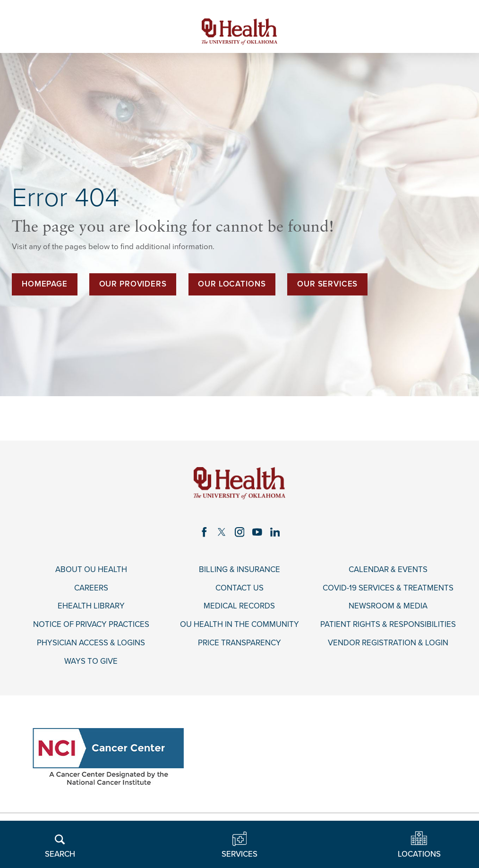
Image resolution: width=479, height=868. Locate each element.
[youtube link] (257, 532)
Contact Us (239, 588)
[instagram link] (239, 532)
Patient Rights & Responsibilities (388, 625)
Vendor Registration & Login (388, 643)
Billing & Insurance (239, 570)
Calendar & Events (388, 570)
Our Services (327, 284)
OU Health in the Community (239, 625)
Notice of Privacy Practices (91, 625)
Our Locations (232, 284)
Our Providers (133, 284)
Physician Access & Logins (91, 643)
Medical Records (239, 606)
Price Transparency (239, 643)
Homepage (45, 284)
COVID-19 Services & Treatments (388, 588)
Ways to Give (91, 661)
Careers (91, 588)
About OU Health (91, 570)
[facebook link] (204, 532)
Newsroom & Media (388, 606)
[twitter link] (222, 532)
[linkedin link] (275, 532)
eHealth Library (91, 606)
